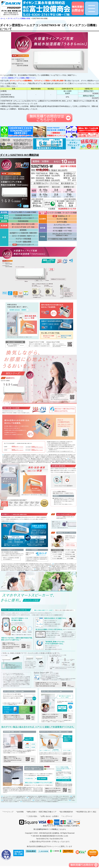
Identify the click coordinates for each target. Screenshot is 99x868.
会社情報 (20, 812)
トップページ (67, 816)
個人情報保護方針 (67, 812)
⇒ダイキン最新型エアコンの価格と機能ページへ (18, 78)
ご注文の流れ (32, 816)
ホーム (3, 18)
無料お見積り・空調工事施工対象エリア (42, 812)
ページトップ (8, 812)
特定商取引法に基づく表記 (86, 812)
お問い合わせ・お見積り (50, 816)
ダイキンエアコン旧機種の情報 (19, 18)
